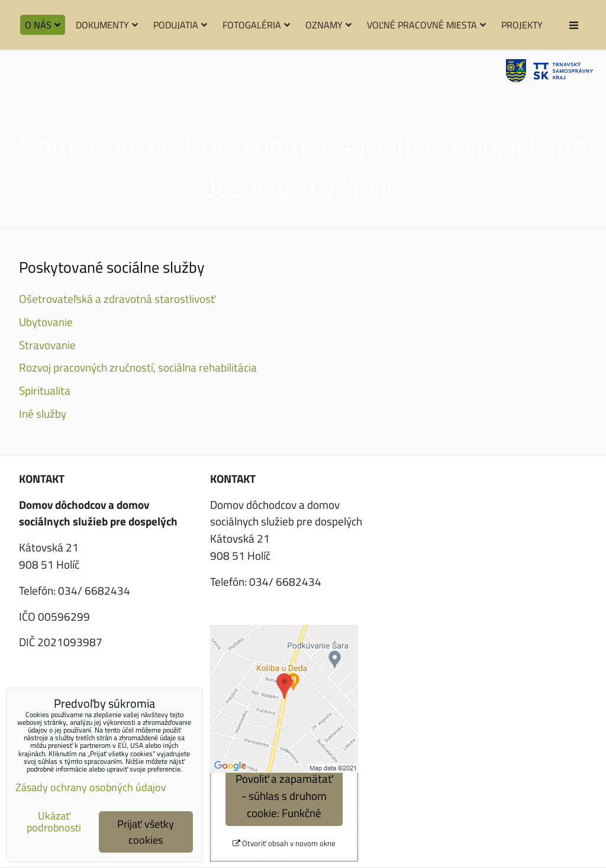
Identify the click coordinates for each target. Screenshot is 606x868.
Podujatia (180, 25)
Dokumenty (107, 25)
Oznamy (328, 25)
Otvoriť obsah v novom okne (284, 843)
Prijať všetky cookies (146, 832)
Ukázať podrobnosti (54, 822)
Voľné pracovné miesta (426, 25)
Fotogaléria (256, 25)
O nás (43, 25)
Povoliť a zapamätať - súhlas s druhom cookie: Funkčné (284, 796)
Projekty (522, 25)
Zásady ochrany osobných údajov (91, 787)
